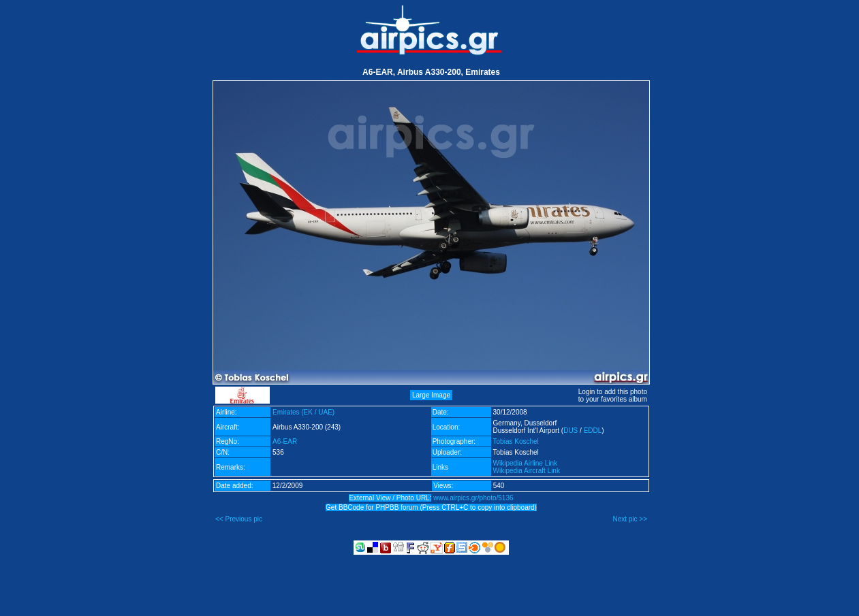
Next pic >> (630, 519)
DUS (571, 431)
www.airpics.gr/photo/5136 (473, 498)
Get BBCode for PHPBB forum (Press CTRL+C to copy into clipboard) (431, 507)
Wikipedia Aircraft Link (527, 471)
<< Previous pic (239, 519)
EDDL (593, 431)
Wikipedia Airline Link (526, 463)
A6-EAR (285, 441)
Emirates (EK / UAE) (303, 412)
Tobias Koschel (516, 441)
